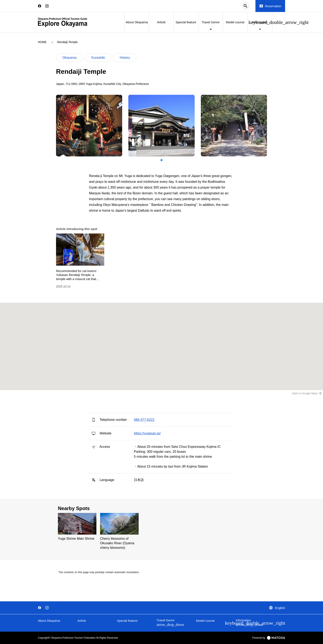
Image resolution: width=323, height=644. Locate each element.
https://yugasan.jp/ (147, 433)
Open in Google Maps (305, 393)
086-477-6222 (144, 420)
